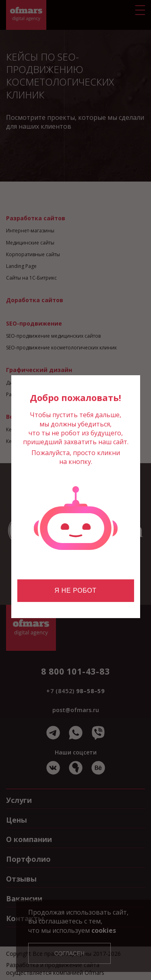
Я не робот (75, 590)
